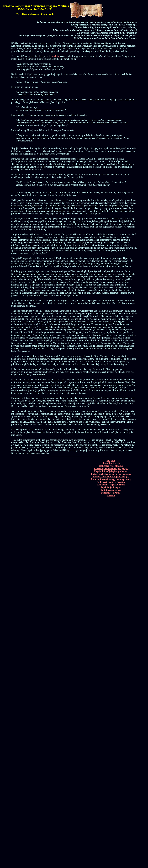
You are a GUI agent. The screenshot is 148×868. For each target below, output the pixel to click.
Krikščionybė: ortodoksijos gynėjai (111, 469)
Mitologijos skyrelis (111, 494)
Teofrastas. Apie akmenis (111, 467)
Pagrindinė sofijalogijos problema (111, 472)
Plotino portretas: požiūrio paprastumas (111, 475)
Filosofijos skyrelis (111, 464)
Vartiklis (111, 496)
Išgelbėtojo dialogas (111, 488)
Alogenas (111, 461)
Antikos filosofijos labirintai (111, 486)
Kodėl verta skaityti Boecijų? (111, 483)
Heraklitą (55, 56)
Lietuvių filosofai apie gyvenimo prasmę (111, 480)
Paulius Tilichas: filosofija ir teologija (111, 478)
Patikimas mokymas (111, 491)
